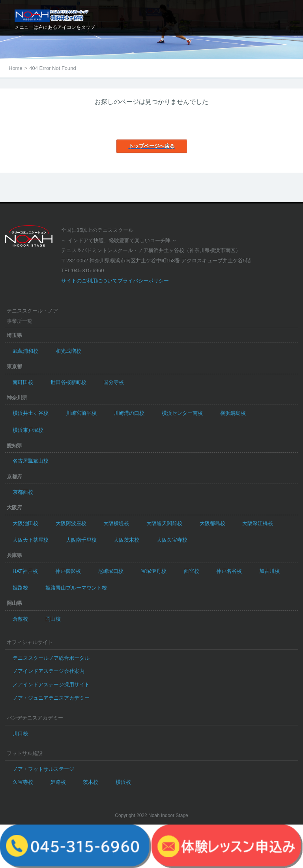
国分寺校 (114, 382)
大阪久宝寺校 (172, 540)
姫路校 (20, 588)
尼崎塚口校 (111, 571)
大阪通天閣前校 (164, 523)
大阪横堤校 (116, 523)
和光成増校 (68, 351)
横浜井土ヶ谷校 (31, 413)
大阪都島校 (212, 523)
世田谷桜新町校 (68, 382)
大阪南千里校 (81, 540)
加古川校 (269, 571)
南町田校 (23, 382)
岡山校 (53, 619)
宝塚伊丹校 (154, 571)
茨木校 (91, 782)
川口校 (20, 733)
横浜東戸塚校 (28, 430)
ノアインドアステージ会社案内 (49, 671)
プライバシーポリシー (143, 281)
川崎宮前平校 (81, 413)
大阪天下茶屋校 (31, 540)
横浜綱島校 (233, 413)
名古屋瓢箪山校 (31, 461)
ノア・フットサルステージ (43, 769)
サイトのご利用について (89, 281)
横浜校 (123, 782)
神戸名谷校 (229, 571)
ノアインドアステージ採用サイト (51, 684)
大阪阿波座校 (71, 523)
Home (16, 68)
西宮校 (192, 571)
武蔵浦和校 (25, 351)
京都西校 (23, 492)
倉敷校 (20, 619)
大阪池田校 (25, 523)
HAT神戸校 (25, 571)
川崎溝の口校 (129, 413)
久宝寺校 (23, 782)
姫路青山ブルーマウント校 (76, 588)
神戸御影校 (68, 571)
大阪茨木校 (126, 540)
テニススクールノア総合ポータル (51, 658)
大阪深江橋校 (258, 523)
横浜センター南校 (182, 413)
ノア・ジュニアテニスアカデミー (51, 698)
